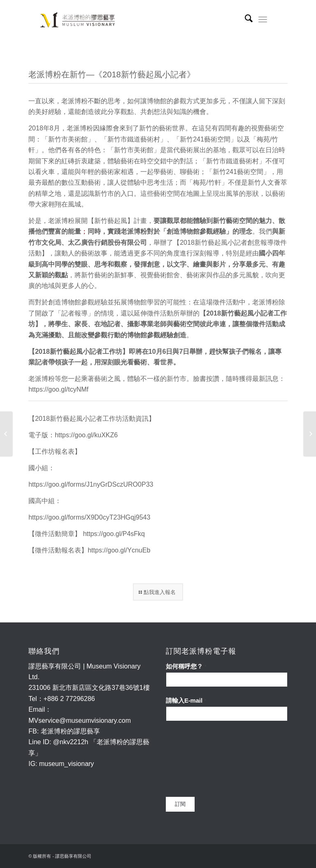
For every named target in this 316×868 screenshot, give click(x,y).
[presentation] (200, 759)
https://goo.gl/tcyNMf (58, 389)
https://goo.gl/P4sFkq (114, 534)
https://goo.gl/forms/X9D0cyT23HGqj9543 (89, 517)
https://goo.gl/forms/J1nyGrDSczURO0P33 (91, 484)
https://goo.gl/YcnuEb (119, 550)
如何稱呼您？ (186, 666)
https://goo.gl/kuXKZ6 (86, 435)
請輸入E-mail (186, 701)
